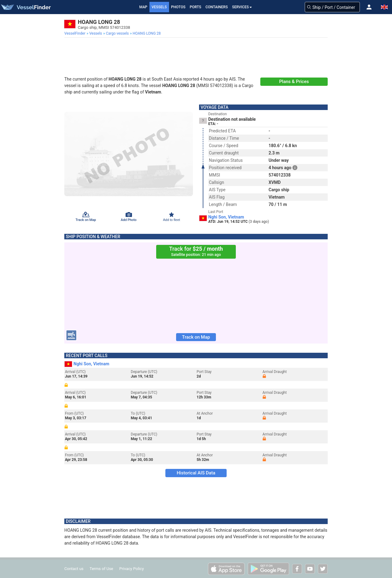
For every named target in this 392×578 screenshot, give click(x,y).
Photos (178, 7)
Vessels (159, 7)
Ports (195, 7)
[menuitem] (75, 33)
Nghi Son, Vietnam (226, 217)
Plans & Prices (294, 82)
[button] (369, 7)
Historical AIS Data (196, 473)
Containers (217, 7)
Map (143, 7)
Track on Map (196, 337)
